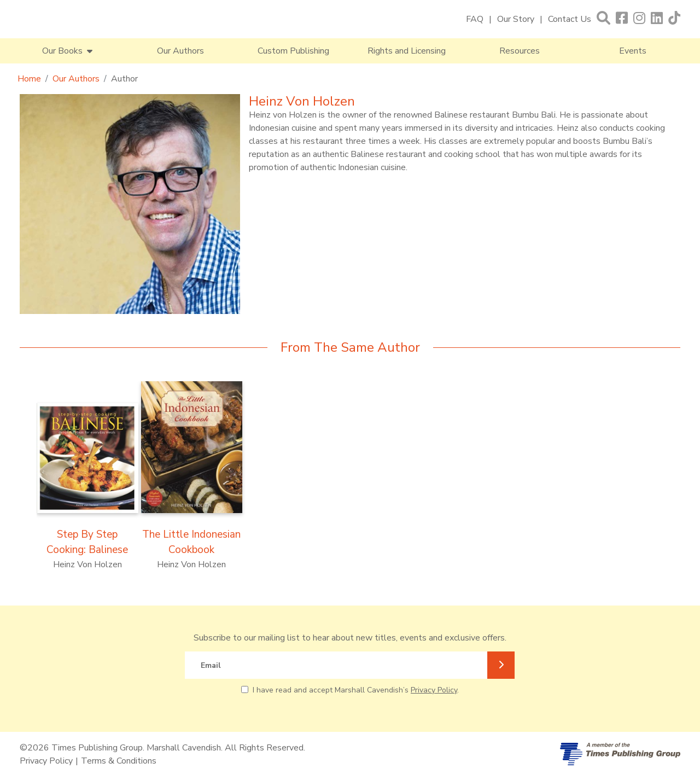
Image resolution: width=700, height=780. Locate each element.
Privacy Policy (434, 690)
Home (29, 79)
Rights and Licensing (407, 51)
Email (211, 665)
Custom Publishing (293, 51)
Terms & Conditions (119, 761)
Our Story (516, 19)
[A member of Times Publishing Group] (620, 754)
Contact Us (570, 19)
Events (633, 51)
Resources (520, 51)
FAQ (475, 19)
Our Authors (180, 51)
